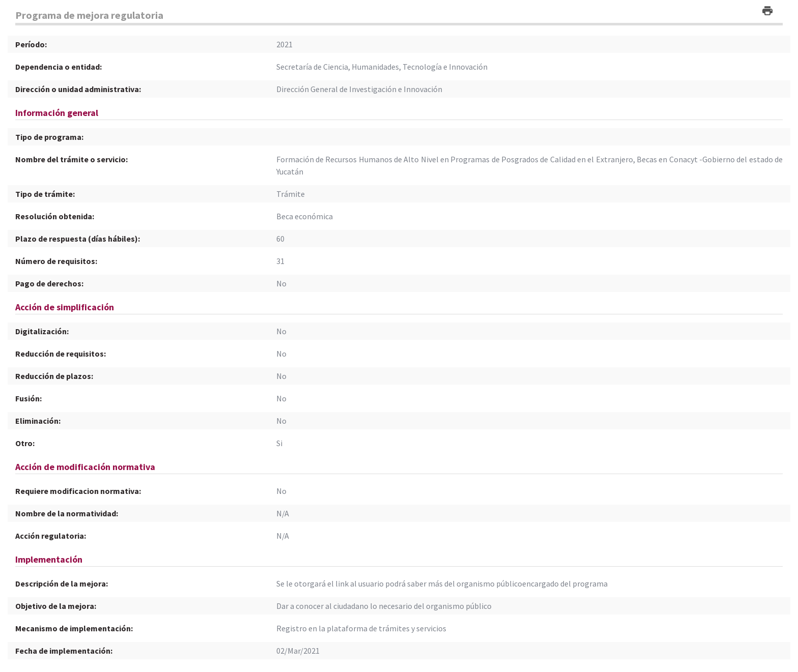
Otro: (25, 443)
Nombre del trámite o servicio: (72, 159)
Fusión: (28, 398)
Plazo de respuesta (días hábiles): (78, 239)
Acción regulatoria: (51, 536)
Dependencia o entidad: (59, 67)
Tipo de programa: (49, 137)
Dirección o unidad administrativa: (78, 89)
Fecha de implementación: (64, 651)
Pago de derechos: (49, 283)
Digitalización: (42, 331)
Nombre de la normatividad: (67, 513)
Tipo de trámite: (45, 194)
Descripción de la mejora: (62, 583)
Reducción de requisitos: (61, 354)
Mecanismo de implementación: (74, 628)
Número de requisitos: (56, 261)
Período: (31, 44)
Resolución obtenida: (55, 216)
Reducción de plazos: (54, 376)
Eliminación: (38, 421)
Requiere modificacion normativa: (78, 491)
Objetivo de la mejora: (56, 606)
